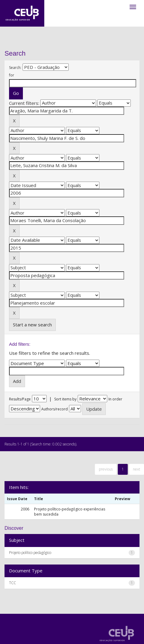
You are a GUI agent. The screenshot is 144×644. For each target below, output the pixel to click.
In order (115, 399)
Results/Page (20, 399)
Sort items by (65, 399)
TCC (13, 583)
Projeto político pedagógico (30, 553)
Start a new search (32, 325)
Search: (15, 68)
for (12, 75)
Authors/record (55, 409)
